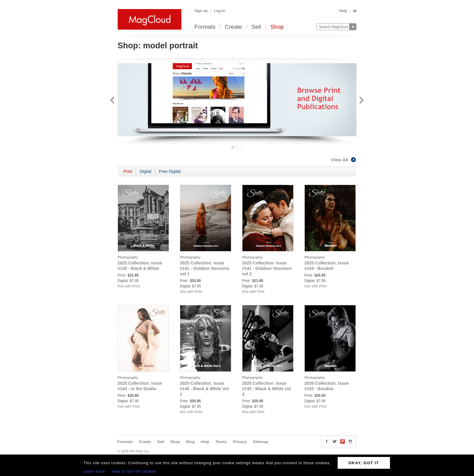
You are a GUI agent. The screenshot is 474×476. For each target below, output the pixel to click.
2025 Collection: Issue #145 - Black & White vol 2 (266, 389)
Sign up (201, 11)
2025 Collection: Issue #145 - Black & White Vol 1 (204, 389)
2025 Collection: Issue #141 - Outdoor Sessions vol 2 (267, 268)
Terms (221, 442)
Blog (190, 442)
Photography (128, 257)
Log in (219, 11)
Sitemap (261, 442)
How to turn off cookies (134, 471)
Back (113, 101)
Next (361, 101)
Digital (146, 171)
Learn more (94, 471)
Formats (205, 27)
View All (344, 160)
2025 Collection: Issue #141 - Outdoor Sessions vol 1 (205, 268)
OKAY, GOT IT (364, 463)
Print (128, 171)
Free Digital (170, 171)
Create (234, 27)
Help (343, 11)
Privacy (240, 442)
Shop (277, 27)
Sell (256, 27)
